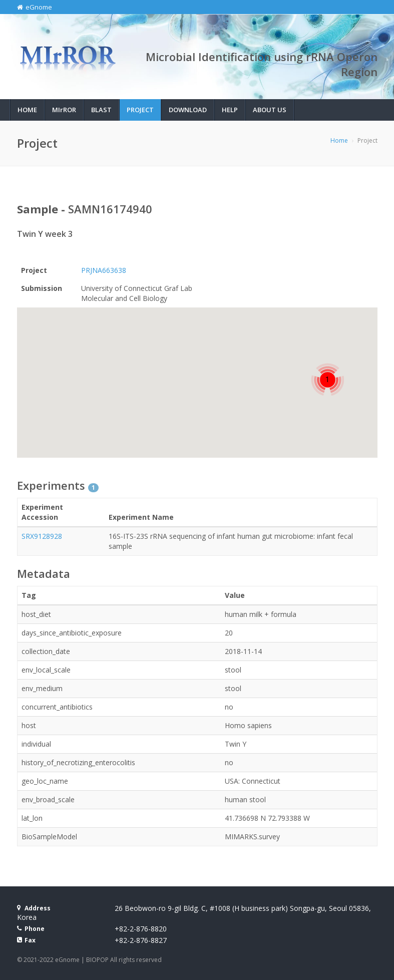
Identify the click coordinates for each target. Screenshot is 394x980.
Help (230, 110)
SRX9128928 (42, 536)
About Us (270, 110)
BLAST (101, 110)
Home (27, 110)
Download (188, 110)
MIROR (64, 110)
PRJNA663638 (104, 270)
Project (140, 110)
